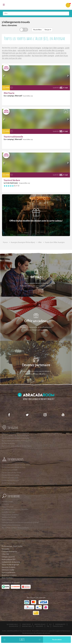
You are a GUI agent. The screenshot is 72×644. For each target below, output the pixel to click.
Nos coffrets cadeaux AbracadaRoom (15, 528)
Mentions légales (40, 624)
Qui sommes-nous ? (13, 624)
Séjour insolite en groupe (10, 565)
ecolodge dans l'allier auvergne (53, 48)
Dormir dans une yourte (10, 478)
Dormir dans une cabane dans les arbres (16, 465)
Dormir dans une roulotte (11, 475)
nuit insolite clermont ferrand (28, 50)
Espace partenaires (9, 572)
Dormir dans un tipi (8, 483)
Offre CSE (5, 554)
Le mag (36, 277)
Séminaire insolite (8, 570)
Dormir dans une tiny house (11, 472)
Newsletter (6, 549)
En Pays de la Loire (8, 443)
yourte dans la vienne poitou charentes (41, 53)
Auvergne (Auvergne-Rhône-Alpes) (23, 242)
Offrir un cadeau (36, 321)
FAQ (48, 626)
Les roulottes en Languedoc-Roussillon (15, 509)
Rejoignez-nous (27, 626)
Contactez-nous (58, 626)
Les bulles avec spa (8, 512)
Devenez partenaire (36, 365)
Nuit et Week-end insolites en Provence (16, 441)
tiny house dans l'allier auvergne (43, 56)
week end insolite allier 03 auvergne (51, 50)
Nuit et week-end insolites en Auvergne (15, 438)
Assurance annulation (9, 575)
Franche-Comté (7, 502)
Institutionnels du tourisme (11, 562)
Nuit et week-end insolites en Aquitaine (15, 433)
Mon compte (39, 626)
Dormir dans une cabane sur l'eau (13, 467)
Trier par (48, 30)
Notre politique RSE (9, 559)
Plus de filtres (37, 30)
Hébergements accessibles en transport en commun (20, 522)
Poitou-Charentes (8, 507)
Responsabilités (60, 624)
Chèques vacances (8, 557)
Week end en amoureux (10, 515)
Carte (22, 639)
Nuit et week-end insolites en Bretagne (15, 436)
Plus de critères (57, 640)
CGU (50, 624)
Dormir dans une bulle (10, 470)
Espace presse (26, 624)
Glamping (5, 504)
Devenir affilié (14, 626)
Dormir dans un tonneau (10, 480)
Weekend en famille (9, 517)
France (5, 242)
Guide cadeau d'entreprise (11, 525)
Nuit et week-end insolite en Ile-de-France (17, 446)
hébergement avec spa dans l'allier (14, 53)
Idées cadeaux (7, 520)
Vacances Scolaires (9, 567)
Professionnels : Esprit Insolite (12, 546)
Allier (40, 242)
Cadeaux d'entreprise (9, 552)
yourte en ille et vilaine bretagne (30, 48)
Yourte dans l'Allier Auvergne (55, 242)
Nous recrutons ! (7, 578)
